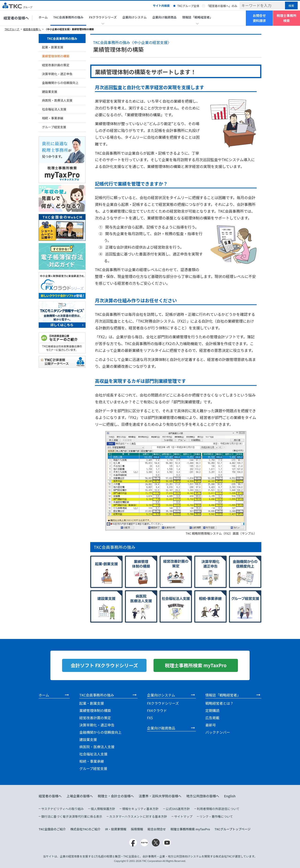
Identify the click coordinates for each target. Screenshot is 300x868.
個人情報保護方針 (103, 809)
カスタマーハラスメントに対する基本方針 (138, 816)
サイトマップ (183, 816)
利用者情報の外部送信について (218, 809)
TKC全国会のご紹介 (52, 829)
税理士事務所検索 (287, 18)
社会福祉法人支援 (54, 109)
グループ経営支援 (54, 127)
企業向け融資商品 (164, 17)
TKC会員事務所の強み (68, 17)
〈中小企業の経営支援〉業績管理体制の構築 (69, 29)
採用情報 (137, 829)
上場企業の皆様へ (80, 796)
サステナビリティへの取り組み (62, 809)
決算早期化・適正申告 (57, 74)
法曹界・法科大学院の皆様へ (160, 796)
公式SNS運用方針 (178, 809)
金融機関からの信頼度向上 (60, 83)
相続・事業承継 (53, 118)
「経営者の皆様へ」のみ (222, 6)
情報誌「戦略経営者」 (223, 695)
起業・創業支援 (53, 47)
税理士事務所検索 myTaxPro (190, 829)
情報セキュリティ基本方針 (140, 809)
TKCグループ (12, 29)
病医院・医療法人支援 (57, 100)
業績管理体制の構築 (56, 56)
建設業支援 (50, 92)
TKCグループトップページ (232, 829)
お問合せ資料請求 (259, 18)
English (230, 796)
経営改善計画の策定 (56, 65)
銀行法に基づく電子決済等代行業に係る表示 (72, 816)
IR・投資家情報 (116, 829)
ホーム (43, 17)
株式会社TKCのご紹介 (85, 829)
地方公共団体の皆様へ (203, 796)
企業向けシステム (135, 17)
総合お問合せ (157, 829)
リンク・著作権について (216, 816)
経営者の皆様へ (16, 18)
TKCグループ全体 (188, 6)
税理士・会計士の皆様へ (116, 796)
